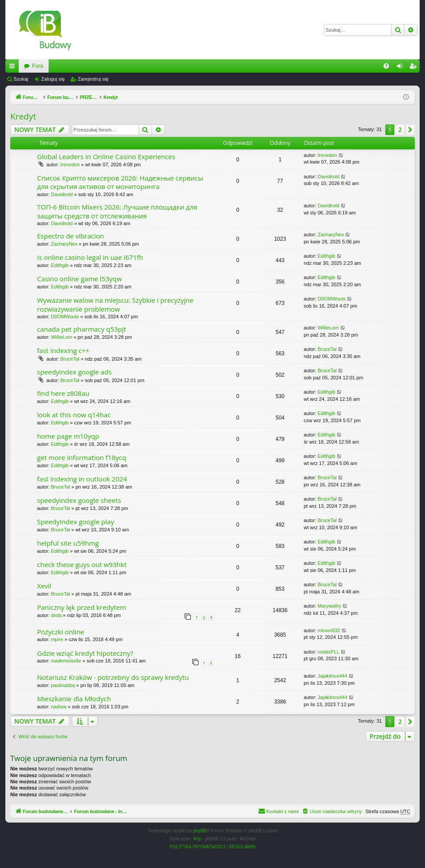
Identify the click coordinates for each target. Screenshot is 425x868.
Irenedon (70, 165)
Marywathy (329, 606)
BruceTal (70, 359)
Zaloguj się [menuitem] (402, 68)
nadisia (59, 707)
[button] (410, 130)
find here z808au (63, 393)
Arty (197, 839)
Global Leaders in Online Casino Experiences (106, 156)
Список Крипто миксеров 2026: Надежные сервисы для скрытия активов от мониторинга (120, 182)
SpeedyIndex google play (76, 522)
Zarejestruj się (93, 79)
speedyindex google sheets (79, 500)
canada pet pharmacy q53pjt (82, 329)
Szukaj (21, 79)
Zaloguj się (53, 79)
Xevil (44, 586)
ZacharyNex (64, 244)
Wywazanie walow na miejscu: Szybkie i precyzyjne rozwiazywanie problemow (115, 304)
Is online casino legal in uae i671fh (90, 257)
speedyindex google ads (74, 372)
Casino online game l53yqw (79, 279)
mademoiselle (66, 661)
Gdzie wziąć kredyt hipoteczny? (85, 653)
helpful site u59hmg (68, 543)
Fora (139, 66)
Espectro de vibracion (70, 236)
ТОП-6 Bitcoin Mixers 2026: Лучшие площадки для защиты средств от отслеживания (117, 211)
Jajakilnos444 (332, 676)
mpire (57, 639)
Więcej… (14, 68)
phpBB (200, 831)
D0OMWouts (65, 317)
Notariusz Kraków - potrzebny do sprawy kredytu (113, 677)
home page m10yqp (68, 436)
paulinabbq (63, 685)
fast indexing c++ (63, 350)
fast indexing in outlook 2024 (82, 479)
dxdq (56, 615)
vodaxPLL (328, 652)
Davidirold (62, 194)
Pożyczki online (61, 632)
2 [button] (400, 130)
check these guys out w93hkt (82, 564)
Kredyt (23, 116)
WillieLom (62, 337)
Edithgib (60, 265)
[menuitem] (386, 66)
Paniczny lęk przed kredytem (82, 607)
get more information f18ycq (82, 457)
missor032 (329, 630)
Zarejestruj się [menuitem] (415, 68)
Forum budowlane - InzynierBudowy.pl (69, 66)
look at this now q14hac (74, 415)
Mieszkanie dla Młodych (74, 699)
